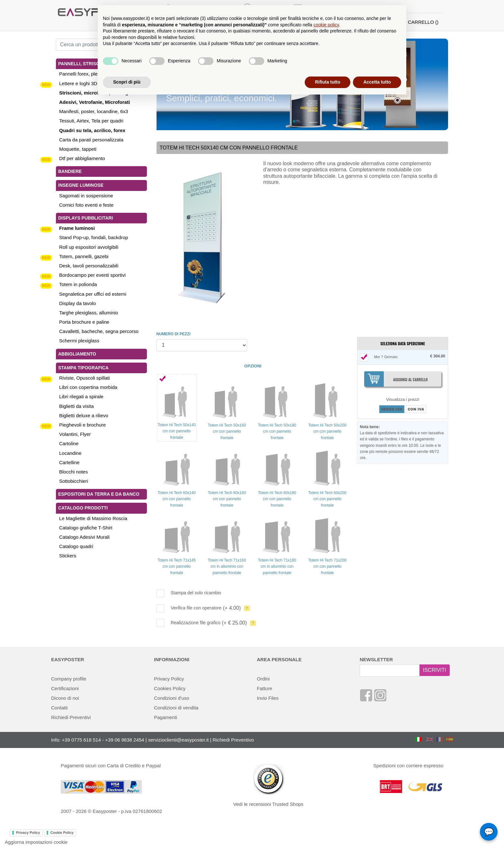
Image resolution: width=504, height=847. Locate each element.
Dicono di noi (65, 698)
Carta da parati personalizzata (91, 140)
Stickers (68, 556)
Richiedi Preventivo (233, 740)
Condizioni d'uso (172, 698)
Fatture (265, 688)
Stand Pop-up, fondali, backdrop (94, 237)
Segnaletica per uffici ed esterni (93, 294)
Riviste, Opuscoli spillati (85, 378)
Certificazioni (65, 688)
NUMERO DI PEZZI (174, 334)
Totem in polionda (78, 284)
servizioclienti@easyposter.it (179, 740)
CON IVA (416, 409)
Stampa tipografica (83, 368)
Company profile (69, 679)
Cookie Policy (62, 833)
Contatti (59, 708)
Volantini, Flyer (75, 434)
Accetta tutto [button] (377, 82)
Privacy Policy (169, 679)
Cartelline (69, 462)
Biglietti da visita (76, 406)
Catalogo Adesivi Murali (84, 537)
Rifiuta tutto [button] (328, 82)
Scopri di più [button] (127, 82)
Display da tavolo (77, 303)
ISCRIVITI (435, 670)
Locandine (70, 453)
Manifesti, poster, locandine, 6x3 (94, 111)
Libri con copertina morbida (88, 387)
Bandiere (70, 171)
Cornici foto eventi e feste (86, 205)
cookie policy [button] (326, 25)
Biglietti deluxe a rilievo (84, 415)
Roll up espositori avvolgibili (89, 247)
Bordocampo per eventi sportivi (92, 275)
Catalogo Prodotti (83, 508)
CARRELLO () (423, 22)
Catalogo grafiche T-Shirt (86, 528)
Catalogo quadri (76, 546)
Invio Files (268, 698)
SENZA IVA (392, 409)
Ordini (263, 679)
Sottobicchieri (74, 481)
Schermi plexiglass (79, 341)
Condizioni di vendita (176, 708)
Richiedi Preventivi (71, 717)
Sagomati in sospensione (86, 196)
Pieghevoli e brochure (82, 425)
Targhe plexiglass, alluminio (89, 313)
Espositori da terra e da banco (99, 494)
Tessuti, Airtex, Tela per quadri (91, 121)
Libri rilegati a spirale (81, 396)
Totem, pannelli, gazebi (84, 256)
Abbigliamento (77, 354)
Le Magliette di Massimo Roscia (93, 518)
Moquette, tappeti (78, 149)
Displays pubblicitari (85, 218)
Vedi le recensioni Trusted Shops (268, 804)
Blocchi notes (73, 472)
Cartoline (69, 443)
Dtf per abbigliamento (82, 158)
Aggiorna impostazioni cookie (36, 842)
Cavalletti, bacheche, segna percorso (99, 331)
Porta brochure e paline (84, 322)
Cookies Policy (170, 688)
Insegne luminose (81, 185)
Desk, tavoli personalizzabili (89, 266)
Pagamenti (166, 717)
